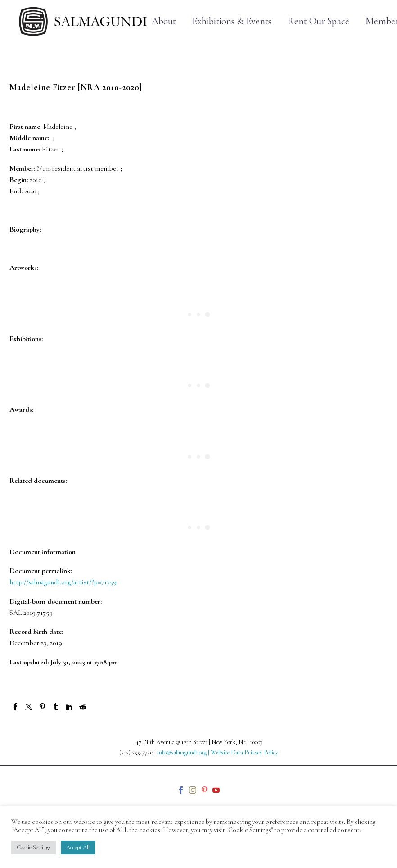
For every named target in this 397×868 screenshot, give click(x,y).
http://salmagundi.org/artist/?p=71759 (63, 582)
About (164, 21)
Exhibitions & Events (232, 21)
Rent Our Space (318, 21)
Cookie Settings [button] (34, 847)
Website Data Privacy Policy (244, 752)
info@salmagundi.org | (184, 752)
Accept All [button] (78, 847)
